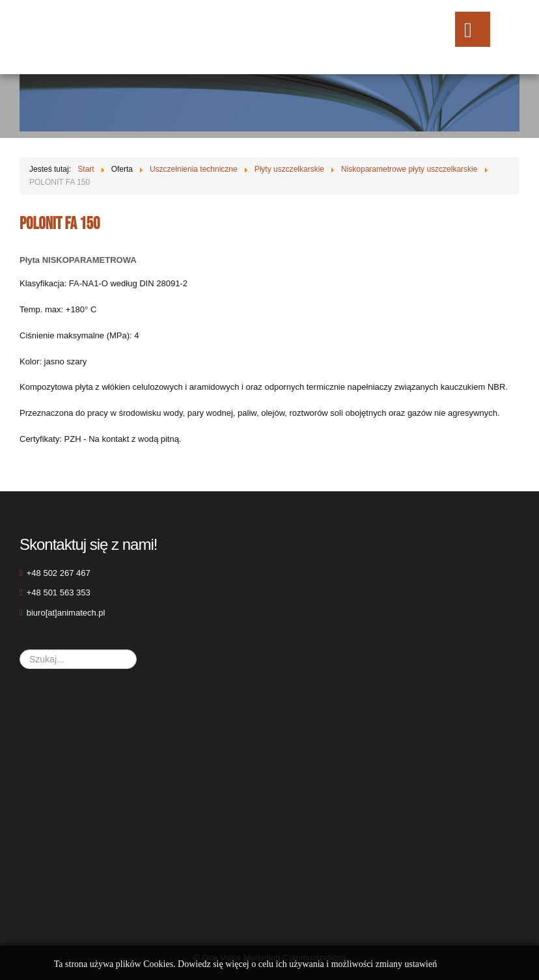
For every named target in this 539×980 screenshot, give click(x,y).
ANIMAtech (116, 37)
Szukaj (20, 650)
